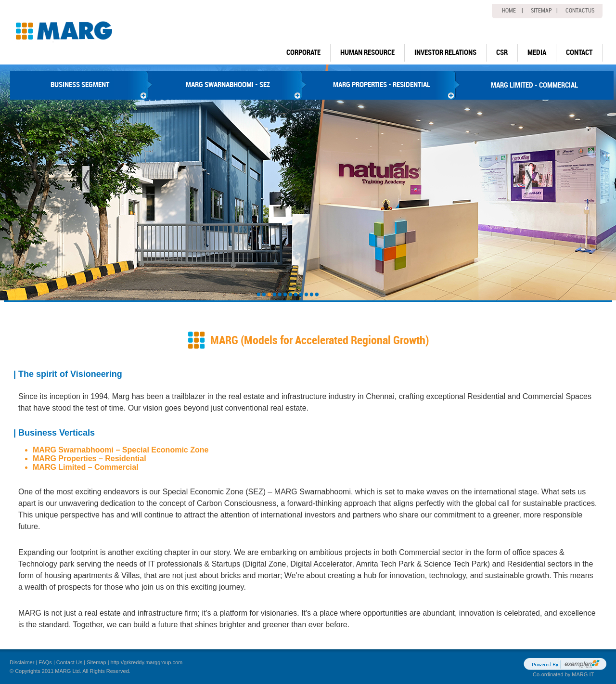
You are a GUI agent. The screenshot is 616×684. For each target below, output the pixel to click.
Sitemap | (544, 11)
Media (537, 52)
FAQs (45, 662)
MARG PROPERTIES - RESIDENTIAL (382, 85)
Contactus (580, 11)
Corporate (303, 52)
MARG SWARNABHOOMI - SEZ (228, 85)
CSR (502, 52)
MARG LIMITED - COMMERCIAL (534, 85)
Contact (579, 52)
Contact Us (69, 662)
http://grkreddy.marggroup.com (147, 662)
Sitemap (96, 662)
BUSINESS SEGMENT (80, 85)
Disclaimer (22, 662)
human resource (367, 52)
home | (513, 11)
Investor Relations (445, 52)
